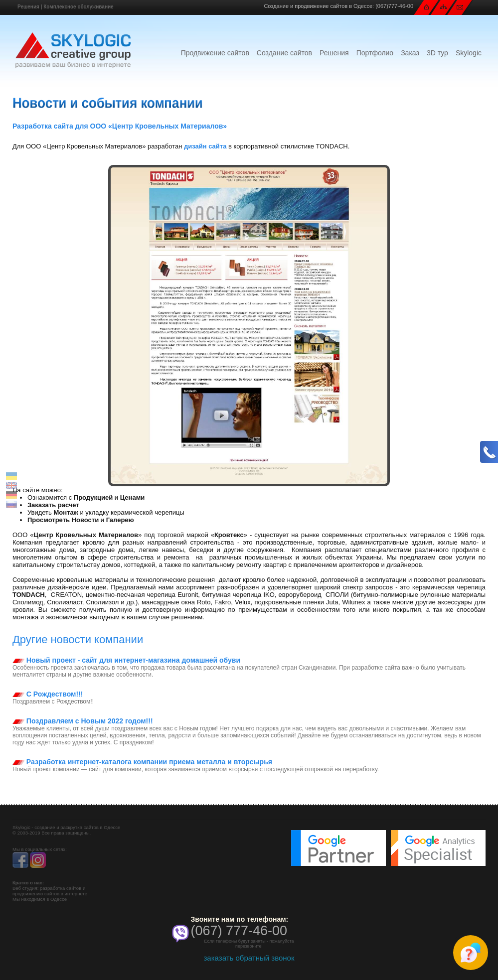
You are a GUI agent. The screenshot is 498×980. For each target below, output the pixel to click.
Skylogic (469, 53)
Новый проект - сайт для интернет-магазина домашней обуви (126, 660)
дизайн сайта (205, 146)
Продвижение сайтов (215, 53)
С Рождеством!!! (48, 694)
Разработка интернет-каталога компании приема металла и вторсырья (142, 762)
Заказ (410, 53)
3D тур (437, 53)
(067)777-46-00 (394, 6)
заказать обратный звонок (249, 958)
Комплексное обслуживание (78, 7)
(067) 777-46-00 (239, 931)
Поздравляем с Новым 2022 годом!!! (83, 721)
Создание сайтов (284, 53)
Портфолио (375, 53)
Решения (28, 7)
